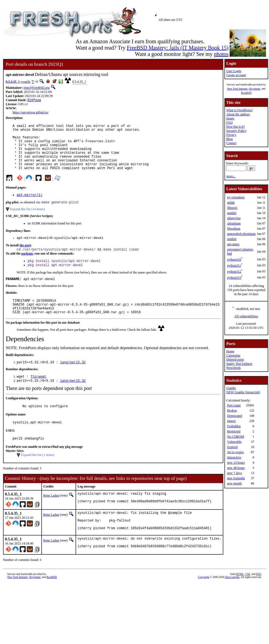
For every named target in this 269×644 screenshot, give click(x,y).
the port (25, 258)
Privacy (231, 135)
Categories (233, 355)
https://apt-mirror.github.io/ (31, 113)
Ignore (231, 421)
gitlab (231, 203)
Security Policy (236, 131)
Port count (234, 405)
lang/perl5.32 (73, 381)
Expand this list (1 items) (38, 477)
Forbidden (234, 426)
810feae (34, 100)
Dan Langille (232, 606)
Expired (232, 447)
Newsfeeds (234, 368)
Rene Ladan (51, 518)
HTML (240, 603)
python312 (234, 272)
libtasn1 (232, 208)
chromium (234, 223)
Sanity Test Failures (239, 364)
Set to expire (235, 452)
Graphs (231, 388)
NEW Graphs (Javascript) (243, 392)
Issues (230, 118)
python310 (234, 260)
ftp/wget (38, 396)
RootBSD (246, 93)
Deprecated (235, 416)
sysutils (25, 82)
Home (230, 351)
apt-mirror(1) (30, 206)
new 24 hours (236, 463)
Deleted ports (235, 360)
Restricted (234, 431)
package (27, 266)
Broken (232, 411)
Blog (229, 139)
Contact (231, 143)
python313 (234, 278)
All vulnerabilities (246, 316)
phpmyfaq (234, 218)
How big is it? (236, 127)
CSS (248, 603)
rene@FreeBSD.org (37, 88)
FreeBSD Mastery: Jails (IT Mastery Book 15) (178, 48)
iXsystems (254, 89)
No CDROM (236, 437)
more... (231, 176)
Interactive (234, 457)
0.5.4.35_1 (13, 82)
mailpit (232, 213)
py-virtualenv (236, 197)
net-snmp (233, 244)
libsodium (234, 229)
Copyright (204, 606)
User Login (234, 71)
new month (235, 483)
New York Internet (237, 89)
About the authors (238, 114)
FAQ (229, 122)
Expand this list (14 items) (28, 221)
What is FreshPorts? (240, 110)
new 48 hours (236, 468)
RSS (259, 603)
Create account (236, 75)
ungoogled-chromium (241, 234)
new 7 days (235, 473)
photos (221, 54)
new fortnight (236, 478)
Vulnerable (234, 442)
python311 (234, 266)
